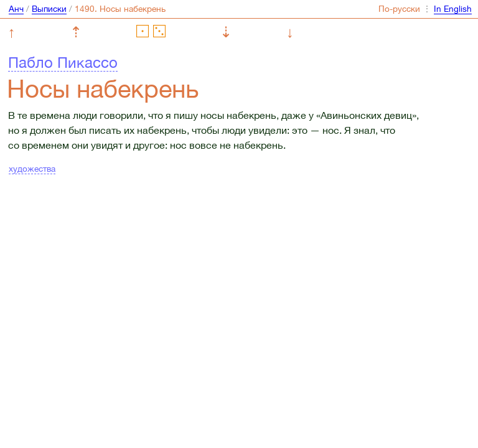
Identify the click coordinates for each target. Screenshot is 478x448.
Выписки (49, 9)
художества (32, 169)
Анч (16, 9)
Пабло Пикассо (63, 62)
